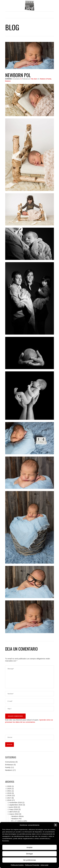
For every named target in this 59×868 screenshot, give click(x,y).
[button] (56, 825)
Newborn (9, 770)
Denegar (30, 854)
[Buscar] (30, 737)
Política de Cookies (17, 865)
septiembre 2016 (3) (17, 805)
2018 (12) (11, 795)
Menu (30, 15)
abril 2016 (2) (14, 812)
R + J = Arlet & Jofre (19, 821)
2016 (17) (11, 800)
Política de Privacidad (32, 865)
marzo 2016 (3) (15, 814)
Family (8, 767)
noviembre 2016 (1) (17, 802)
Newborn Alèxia (18, 816)
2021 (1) (11, 791)
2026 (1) (11, 786)
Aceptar (30, 847)
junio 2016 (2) (15, 807)
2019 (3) (11, 793)
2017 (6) (11, 798)
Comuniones (10, 762)
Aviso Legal (44, 865)
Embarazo (9, 765)
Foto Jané (34, 79)
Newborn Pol (16, 819)
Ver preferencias (29, 860)
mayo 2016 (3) (15, 809)
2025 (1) (11, 789)
